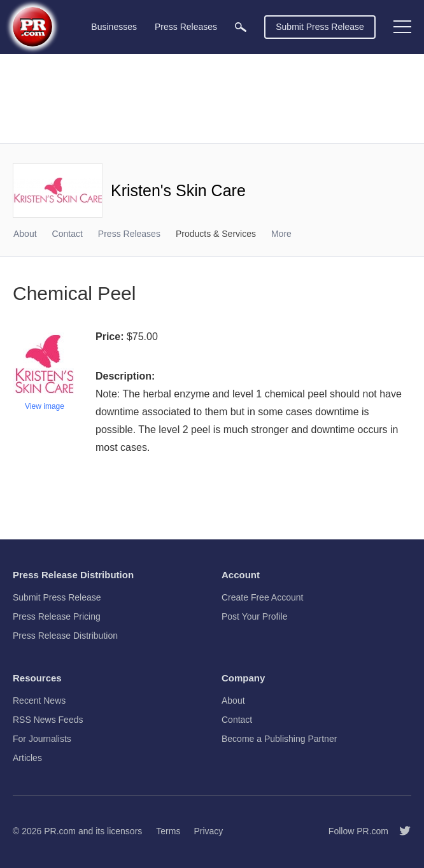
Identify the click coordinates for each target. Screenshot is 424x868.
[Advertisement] (212, 99)
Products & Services (216, 234)
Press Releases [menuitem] (186, 27)
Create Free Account (262, 597)
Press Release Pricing (57, 616)
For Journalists (42, 739)
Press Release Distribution (65, 636)
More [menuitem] (281, 234)
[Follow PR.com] (400, 831)
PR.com (60, 831)
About (25, 234)
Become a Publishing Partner (279, 739)
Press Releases (129, 234)
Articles (27, 758)
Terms (168, 831)
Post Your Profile (255, 616)
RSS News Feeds (48, 720)
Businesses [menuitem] (114, 27)
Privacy (208, 831)
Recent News (39, 701)
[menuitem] (241, 27)
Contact (67, 234)
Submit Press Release (320, 27)
